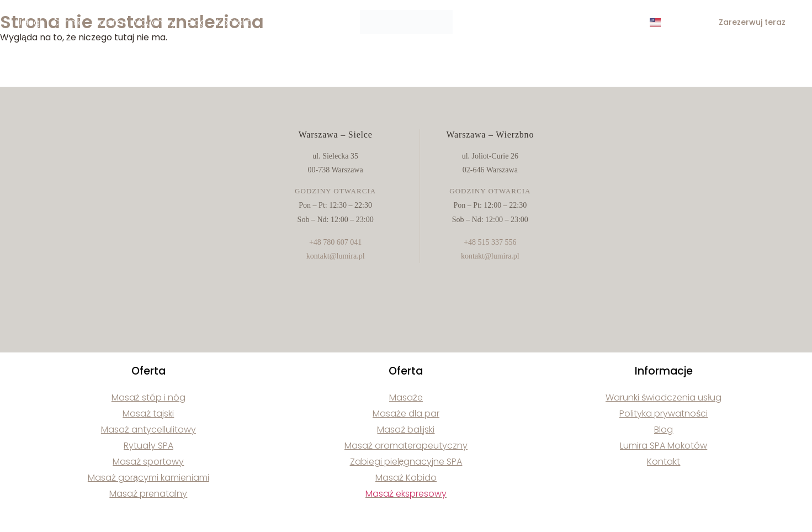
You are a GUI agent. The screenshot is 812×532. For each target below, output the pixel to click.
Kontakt (233, 22)
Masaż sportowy (148, 462)
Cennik (67, 22)
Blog (197, 22)
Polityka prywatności (664, 414)
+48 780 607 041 (335, 242)
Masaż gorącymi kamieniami (148, 478)
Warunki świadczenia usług (664, 397)
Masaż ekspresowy (406, 494)
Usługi (29, 22)
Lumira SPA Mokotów (664, 446)
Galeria (108, 22)
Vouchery (155, 22)
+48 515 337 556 (490, 242)
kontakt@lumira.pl (336, 256)
